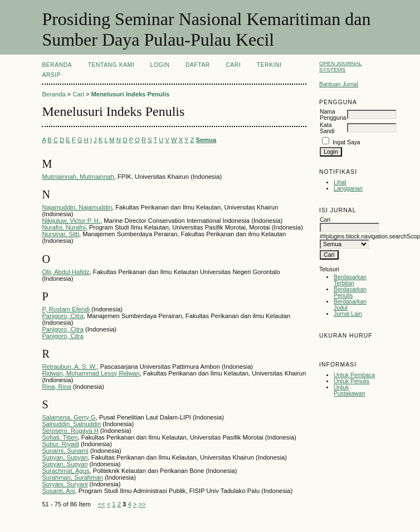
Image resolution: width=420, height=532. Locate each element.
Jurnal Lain (348, 314)
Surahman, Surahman (72, 477)
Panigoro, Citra (63, 316)
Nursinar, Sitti (60, 234)
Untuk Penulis (351, 381)
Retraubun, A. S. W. (69, 367)
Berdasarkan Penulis (350, 292)
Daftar (198, 65)
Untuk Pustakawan (350, 391)
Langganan (348, 189)
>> (142, 504)
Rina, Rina (56, 387)
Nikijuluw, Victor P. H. (71, 221)
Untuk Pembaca (354, 375)
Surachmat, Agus (65, 471)
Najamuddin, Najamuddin (77, 207)
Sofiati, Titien (60, 437)
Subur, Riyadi (60, 444)
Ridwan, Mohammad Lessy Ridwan (91, 373)
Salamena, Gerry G (69, 417)
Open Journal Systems (341, 66)
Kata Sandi (327, 128)
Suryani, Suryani (65, 484)
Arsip (51, 75)
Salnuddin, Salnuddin (71, 424)
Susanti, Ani (58, 491)
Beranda (57, 65)
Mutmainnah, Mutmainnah (78, 177)
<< (102, 504)
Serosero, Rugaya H (70, 431)
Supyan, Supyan (65, 457)
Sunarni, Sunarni (65, 451)
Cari (233, 65)
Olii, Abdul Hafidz (65, 272)
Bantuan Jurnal (339, 84)
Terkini (269, 65)
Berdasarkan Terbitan (350, 280)
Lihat (340, 182)
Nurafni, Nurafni (64, 227)
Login (160, 65)
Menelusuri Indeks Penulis (131, 94)
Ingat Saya (346, 142)
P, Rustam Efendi (66, 309)
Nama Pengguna (333, 115)
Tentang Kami (111, 65)
